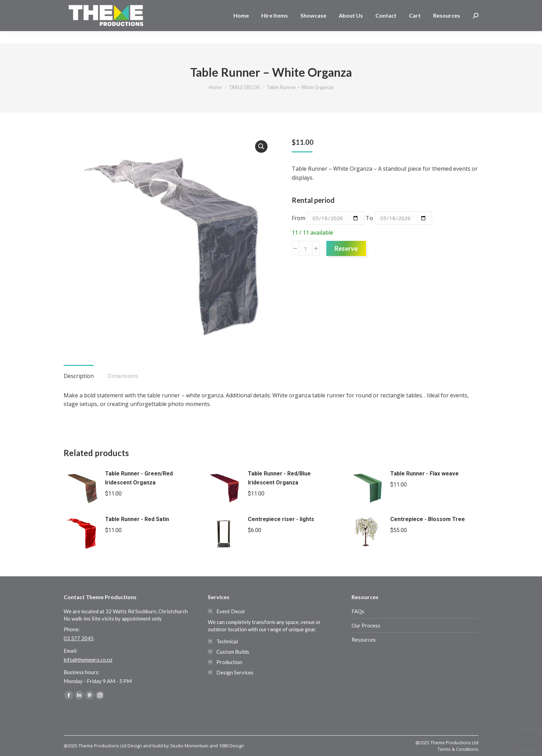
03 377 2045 (86, 6)
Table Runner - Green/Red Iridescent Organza (139, 478)
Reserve (346, 248)
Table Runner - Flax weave (424, 474)
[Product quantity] (306, 248)
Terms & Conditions (458, 749)
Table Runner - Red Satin (137, 519)
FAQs (358, 611)
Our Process (366, 625)
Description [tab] (79, 376)
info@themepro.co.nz (88, 660)
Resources (364, 640)
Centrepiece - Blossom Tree (428, 519)
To (369, 218)
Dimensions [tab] (123, 376)
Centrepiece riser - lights (281, 519)
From (298, 218)
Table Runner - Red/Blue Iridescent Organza (279, 478)
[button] (261, 147)
